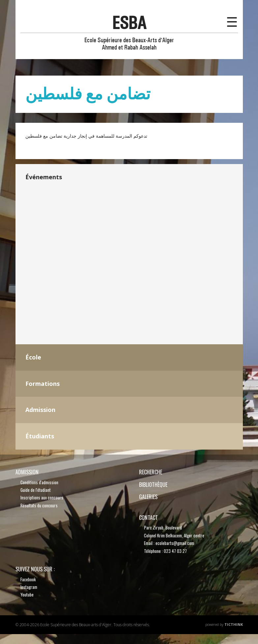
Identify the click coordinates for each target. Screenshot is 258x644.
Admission (27, 472)
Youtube (27, 594)
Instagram (29, 587)
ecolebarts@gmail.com (175, 543)
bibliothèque (153, 485)
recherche (151, 472)
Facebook (28, 579)
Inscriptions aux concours (42, 497)
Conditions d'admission (39, 482)
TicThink (234, 624)
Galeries (148, 497)
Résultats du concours (39, 505)
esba (129, 23)
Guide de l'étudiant (36, 490)
